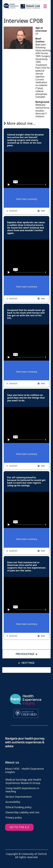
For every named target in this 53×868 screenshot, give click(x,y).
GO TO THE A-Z (19, 827)
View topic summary (27, 199)
